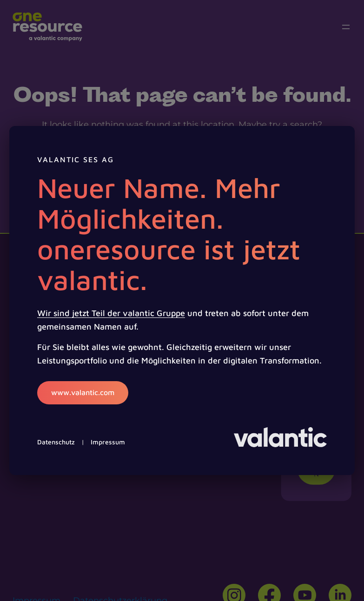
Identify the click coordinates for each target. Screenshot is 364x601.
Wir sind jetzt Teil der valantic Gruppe (111, 313)
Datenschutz (56, 442)
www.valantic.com (83, 392)
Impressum (108, 442)
